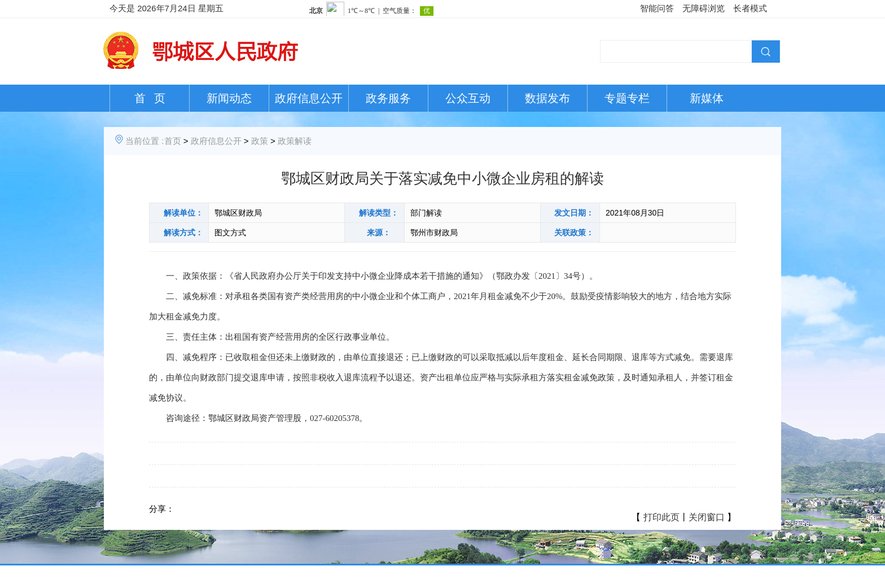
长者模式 (750, 8)
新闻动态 (229, 98)
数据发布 (547, 98)
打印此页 (661, 517)
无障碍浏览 (704, 8)
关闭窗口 (707, 517)
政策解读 (295, 141)
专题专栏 (627, 98)
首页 (173, 141)
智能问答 (657, 8)
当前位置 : (144, 141)
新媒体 (707, 98)
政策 (260, 141)
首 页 (150, 98)
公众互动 (468, 98)
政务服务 (388, 98)
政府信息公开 (309, 98)
